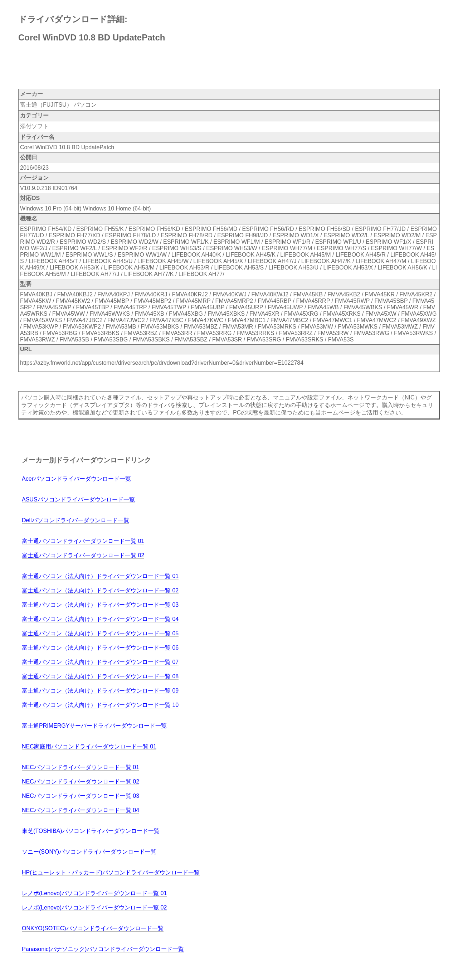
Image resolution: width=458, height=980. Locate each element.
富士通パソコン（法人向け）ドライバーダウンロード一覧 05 (100, 633)
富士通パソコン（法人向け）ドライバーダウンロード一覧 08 (100, 676)
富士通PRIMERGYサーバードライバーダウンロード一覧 (94, 726)
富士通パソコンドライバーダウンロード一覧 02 (83, 555)
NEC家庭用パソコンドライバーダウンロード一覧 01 (89, 746)
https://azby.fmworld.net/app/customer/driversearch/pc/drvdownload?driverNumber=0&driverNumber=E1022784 (162, 363)
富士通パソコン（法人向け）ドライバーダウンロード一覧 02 (100, 590)
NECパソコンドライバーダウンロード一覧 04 (81, 810)
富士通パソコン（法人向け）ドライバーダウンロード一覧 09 (100, 691)
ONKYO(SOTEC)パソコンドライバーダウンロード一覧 (93, 928)
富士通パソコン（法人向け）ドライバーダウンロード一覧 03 (100, 605)
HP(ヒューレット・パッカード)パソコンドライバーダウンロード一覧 (111, 872)
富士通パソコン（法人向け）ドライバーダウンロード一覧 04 (100, 619)
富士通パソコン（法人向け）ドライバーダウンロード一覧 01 (100, 576)
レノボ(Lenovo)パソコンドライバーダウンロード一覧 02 (94, 908)
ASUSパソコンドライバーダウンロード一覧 (78, 499)
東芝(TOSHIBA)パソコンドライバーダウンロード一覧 (91, 831)
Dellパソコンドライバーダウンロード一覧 (75, 520)
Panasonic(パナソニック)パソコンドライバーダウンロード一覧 (103, 949)
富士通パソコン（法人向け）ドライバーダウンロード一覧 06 (100, 648)
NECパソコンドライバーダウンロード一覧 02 (81, 782)
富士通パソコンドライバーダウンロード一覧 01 (83, 541)
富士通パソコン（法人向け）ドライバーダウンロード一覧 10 (100, 705)
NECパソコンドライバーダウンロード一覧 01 (81, 767)
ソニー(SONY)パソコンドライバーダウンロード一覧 (89, 852)
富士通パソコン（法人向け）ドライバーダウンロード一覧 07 (100, 662)
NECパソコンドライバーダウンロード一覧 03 (81, 796)
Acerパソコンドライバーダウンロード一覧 (76, 479)
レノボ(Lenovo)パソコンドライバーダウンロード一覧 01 (94, 893)
